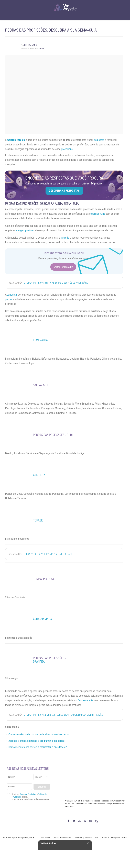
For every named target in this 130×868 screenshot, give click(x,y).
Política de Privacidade (62, 838)
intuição (65, 238)
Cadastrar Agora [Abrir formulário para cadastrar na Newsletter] (63, 267)
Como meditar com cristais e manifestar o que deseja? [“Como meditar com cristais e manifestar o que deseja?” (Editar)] (38, 747)
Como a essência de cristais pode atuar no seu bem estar (39, 734)
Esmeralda (40, 340)
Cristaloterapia (85, 700)
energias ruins (98, 214)
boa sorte (99, 140)
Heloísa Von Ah (31, 45)
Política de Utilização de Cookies (114, 838)
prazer (9, 299)
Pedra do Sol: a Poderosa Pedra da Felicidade (48, 554)
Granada (39, 662)
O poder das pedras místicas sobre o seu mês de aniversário (56, 283)
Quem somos (45, 838)
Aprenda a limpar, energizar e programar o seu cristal (36, 741)
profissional (67, 149)
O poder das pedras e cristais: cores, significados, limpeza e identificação (63, 715)
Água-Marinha (42, 619)
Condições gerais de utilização (86, 838)
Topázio (38, 520)
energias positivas (25, 230)
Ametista (12, 295)
